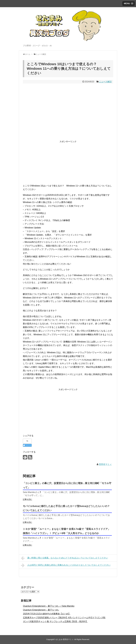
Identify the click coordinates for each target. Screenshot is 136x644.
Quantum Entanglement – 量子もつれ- (41, 610)
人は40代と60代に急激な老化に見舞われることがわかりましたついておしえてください (66, 565)
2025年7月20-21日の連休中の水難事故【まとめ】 (47, 614)
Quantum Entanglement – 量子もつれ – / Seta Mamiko (49, 606)
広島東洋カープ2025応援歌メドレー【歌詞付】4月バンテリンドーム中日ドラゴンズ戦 (64, 618)
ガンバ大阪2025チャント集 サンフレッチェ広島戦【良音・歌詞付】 (55, 621)
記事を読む (27, 499)
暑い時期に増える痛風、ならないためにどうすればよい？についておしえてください (64, 558)
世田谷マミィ (105, 464)
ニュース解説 (105, 82)
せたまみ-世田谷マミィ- (65, 639)
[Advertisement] (68, 162)
